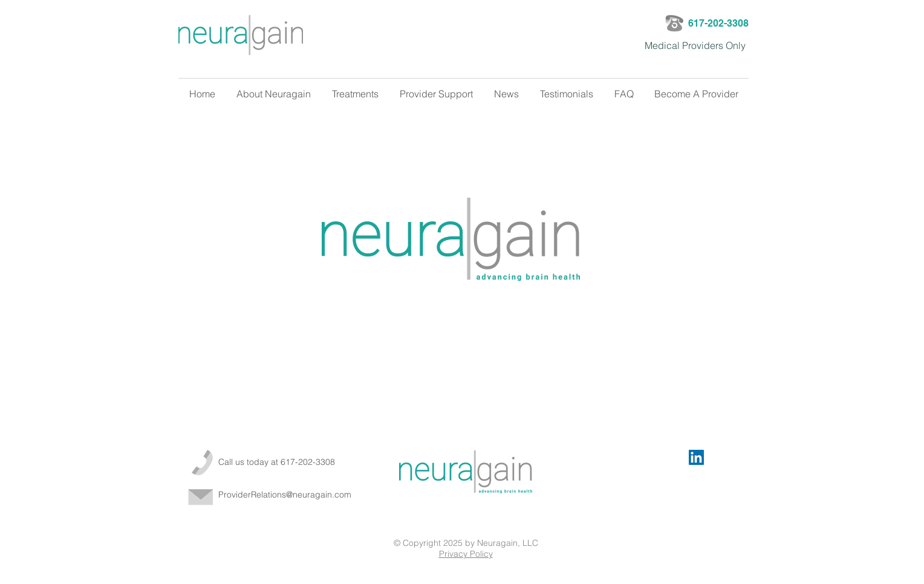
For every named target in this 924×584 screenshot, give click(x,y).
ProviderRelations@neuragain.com (285, 495)
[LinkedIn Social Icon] (696, 457)
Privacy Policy (466, 554)
